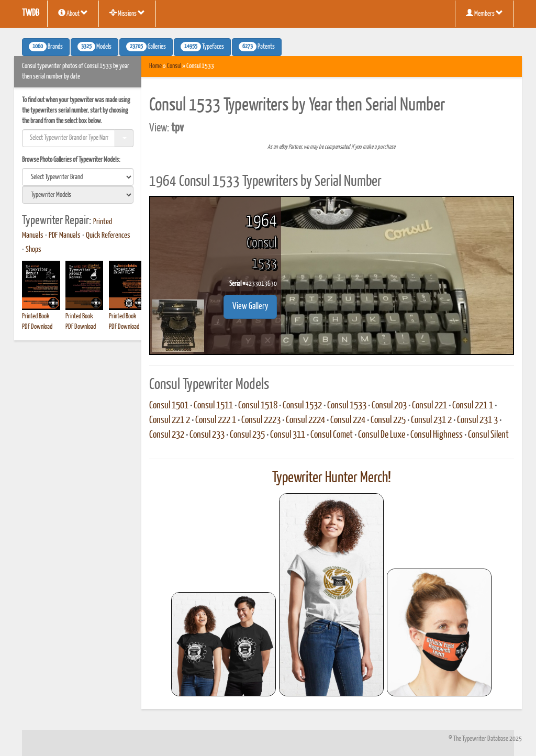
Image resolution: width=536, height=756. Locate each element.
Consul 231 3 (477, 420)
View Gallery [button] (250, 307)
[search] (78, 177)
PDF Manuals (65, 236)
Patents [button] (257, 47)
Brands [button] (46, 47)
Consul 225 (388, 420)
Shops (33, 250)
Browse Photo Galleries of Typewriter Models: (71, 160)
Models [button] (94, 47)
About (73, 13)
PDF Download (37, 327)
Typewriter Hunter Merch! (332, 478)
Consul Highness (437, 435)
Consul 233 (207, 435)
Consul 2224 (305, 420)
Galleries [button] (146, 47)
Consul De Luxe (382, 435)
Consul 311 (288, 435)
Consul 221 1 (473, 406)
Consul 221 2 (170, 420)
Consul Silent (488, 435)
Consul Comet (332, 435)
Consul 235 (247, 435)
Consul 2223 (261, 420)
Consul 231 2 (431, 420)
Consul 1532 (302, 406)
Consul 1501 (169, 406)
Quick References (108, 236)
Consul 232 (167, 435)
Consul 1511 (213, 406)
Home (155, 66)
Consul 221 (429, 406)
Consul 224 (348, 420)
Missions (127, 13)
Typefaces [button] (202, 47)
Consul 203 (389, 406)
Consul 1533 (347, 406)
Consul (174, 66)
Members (484, 13)
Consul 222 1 (216, 420)
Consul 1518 (258, 406)
